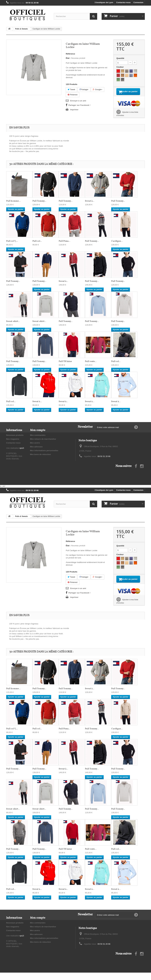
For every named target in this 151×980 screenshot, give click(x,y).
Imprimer (74, 110)
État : (68, 58)
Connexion (138, 2)
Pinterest (73, 95)
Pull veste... (91, 365)
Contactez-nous (123, 2)
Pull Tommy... (39, 205)
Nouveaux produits (15, 439)
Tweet (71, 89)
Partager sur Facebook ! (79, 105)
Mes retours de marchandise (43, 443)
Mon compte (38, 434)
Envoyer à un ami (78, 101)
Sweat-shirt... (13, 325)
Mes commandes (38, 439)
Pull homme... (13, 205)
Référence (70, 54)
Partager (84, 89)
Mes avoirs (35, 447)
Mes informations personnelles (44, 454)
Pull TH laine (65, 365)
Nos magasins (13, 443)
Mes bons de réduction (41, 458)
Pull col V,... (12, 245)
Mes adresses (36, 450)
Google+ (98, 89)
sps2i (22, 452)
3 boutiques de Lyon (104, 2)
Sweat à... (90, 205)
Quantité (120, 58)
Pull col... (37, 245)
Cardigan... (117, 245)
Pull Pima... (64, 245)
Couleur (120, 67)
